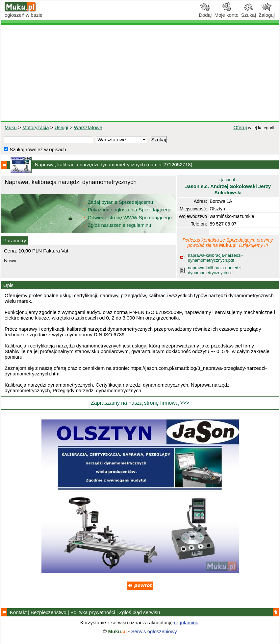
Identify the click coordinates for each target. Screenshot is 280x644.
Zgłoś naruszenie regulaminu (117, 225)
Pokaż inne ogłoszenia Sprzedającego (128, 210)
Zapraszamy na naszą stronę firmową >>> (140, 403)
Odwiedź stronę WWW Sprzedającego (128, 217)
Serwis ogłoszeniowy (154, 631)
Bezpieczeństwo (48, 612)
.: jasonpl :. (228, 186)
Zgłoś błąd (140, 612)
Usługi (62, 127)
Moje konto (226, 12)
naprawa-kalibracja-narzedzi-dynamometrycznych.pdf (215, 258)
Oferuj (240, 127)
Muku (11, 127)
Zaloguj (267, 12)
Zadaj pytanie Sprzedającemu (119, 202)
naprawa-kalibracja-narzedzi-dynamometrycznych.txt (215, 270)
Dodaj (205, 12)
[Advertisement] (140, 73)
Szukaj (249, 12)
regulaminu (186, 622)
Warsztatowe (88, 127)
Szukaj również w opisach (35, 149)
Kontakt (18, 612)
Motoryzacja (36, 127)
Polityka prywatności (93, 612)
